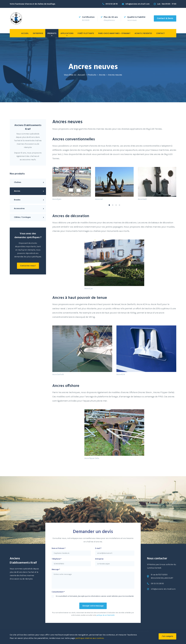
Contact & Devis (165, 18)
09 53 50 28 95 (112, 4)
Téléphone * (57, 559)
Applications (67, 33)
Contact (160, 33)
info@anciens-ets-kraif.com (137, 4)
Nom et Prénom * (59, 548)
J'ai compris (167, 636)
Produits (52, 33)
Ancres (102, 75)
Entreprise (38, 33)
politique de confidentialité (105, 615)
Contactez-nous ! (28, 266)
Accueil (25, 33)
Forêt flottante (86, 33)
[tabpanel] (72, 184)
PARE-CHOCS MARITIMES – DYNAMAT (114, 33)
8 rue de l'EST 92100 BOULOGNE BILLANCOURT (162, 576)
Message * (56, 570)
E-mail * (98, 548)
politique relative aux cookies (90, 638)
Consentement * (58, 592)
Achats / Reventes (143, 33)
